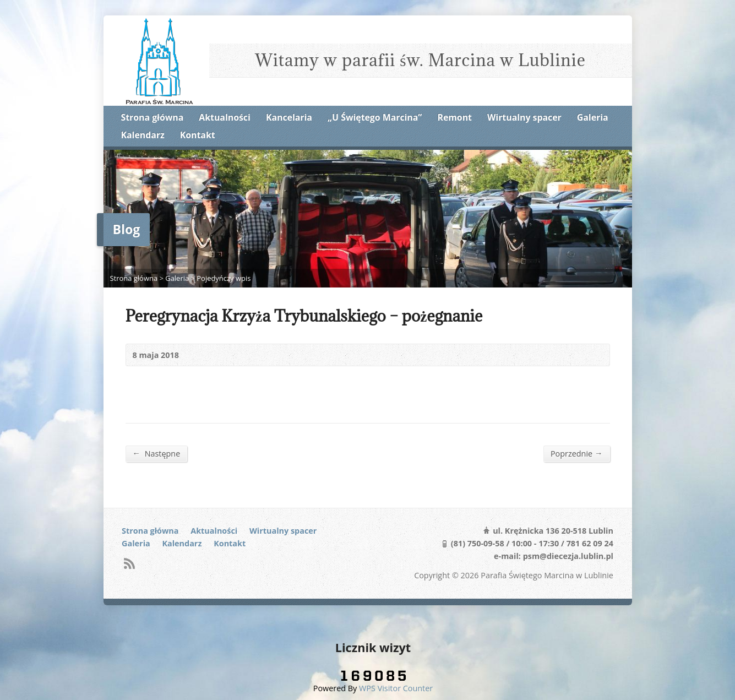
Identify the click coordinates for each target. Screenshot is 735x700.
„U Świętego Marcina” (375, 117)
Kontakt (198, 135)
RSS (129, 563)
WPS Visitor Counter (396, 688)
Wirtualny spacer (524, 117)
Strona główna (153, 117)
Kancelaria (289, 117)
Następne (157, 453)
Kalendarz (143, 135)
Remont (455, 117)
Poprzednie (577, 453)
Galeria (593, 117)
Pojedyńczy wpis (224, 278)
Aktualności (224, 117)
